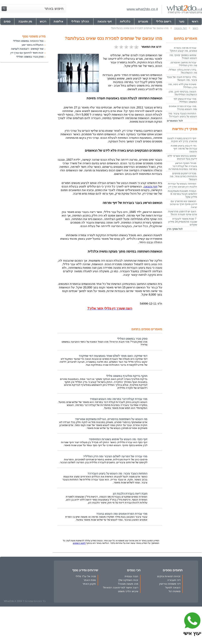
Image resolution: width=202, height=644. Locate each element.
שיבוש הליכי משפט (128, 591)
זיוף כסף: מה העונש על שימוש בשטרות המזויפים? (118, 439)
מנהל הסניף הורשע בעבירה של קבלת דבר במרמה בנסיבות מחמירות (183, 166)
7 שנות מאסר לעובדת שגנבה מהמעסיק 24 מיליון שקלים (183, 222)
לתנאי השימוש (79, 543)
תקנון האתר (89, 584)
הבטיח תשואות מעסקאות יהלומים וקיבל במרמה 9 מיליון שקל (182, 194)
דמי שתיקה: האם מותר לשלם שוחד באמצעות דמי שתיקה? (113, 356)
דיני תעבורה (174, 580)
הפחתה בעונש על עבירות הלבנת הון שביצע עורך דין (183, 185)
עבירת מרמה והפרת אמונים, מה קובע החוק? (183, 49)
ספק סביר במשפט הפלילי (132, 339)
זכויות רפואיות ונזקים (169, 576)
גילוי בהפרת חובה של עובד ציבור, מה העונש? (182, 78)
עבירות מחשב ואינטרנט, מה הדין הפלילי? (183, 64)
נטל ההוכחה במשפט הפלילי (28, 41)
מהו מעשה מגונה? (128, 584)
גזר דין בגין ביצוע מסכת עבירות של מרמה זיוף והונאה (184, 149)
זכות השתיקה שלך (128, 580)
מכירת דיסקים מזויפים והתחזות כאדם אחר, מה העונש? (183, 176)
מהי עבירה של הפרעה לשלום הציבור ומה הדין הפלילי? (115, 456)
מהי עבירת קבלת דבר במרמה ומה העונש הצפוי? (119, 399)
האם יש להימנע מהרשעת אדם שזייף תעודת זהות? (183, 213)
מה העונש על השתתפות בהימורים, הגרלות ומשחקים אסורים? (111, 419)
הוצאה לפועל (173, 588)
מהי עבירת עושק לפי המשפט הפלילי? (185, 100)
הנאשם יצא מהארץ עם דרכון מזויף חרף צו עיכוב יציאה (183, 204)
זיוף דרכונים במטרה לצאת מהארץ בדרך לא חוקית (182, 140)
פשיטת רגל (175, 591)
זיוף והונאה (151, 186)
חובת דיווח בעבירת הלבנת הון (130, 494)
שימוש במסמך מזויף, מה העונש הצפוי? (183, 57)
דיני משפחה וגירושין (170, 584)
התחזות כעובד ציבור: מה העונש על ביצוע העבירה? (117, 474)
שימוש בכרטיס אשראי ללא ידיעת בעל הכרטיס (182, 157)
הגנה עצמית (131, 576)
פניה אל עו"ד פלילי (86, 576)
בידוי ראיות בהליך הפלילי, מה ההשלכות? (183, 71)
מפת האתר (90, 580)
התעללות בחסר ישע (33, 45)
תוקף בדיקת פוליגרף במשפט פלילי (127, 376)
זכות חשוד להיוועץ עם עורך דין (27, 53)
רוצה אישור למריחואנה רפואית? (121, 588)
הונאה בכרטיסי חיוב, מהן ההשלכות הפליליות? (183, 93)
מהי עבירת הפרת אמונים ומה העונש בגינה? (122, 514)
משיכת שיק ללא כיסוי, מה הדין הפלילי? (183, 86)
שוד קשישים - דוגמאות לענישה (27, 49)
